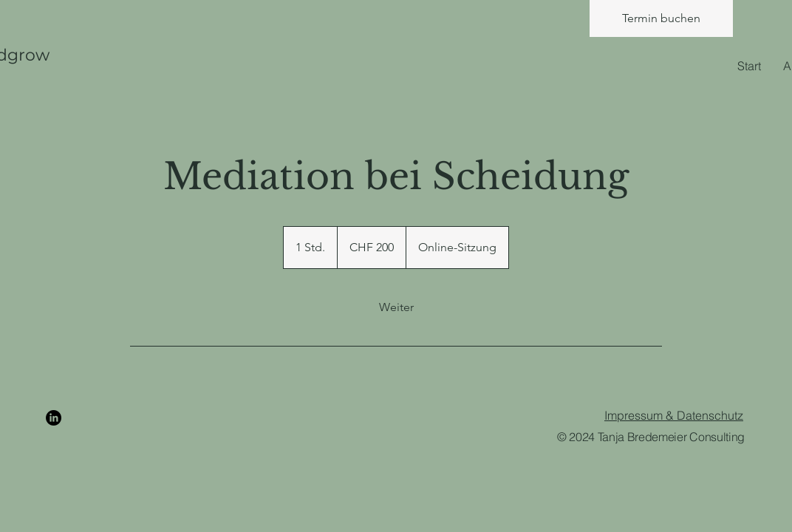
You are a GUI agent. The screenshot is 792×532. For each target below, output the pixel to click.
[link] (396, 307)
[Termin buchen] (661, 18)
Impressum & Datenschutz (674, 415)
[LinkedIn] (54, 418)
